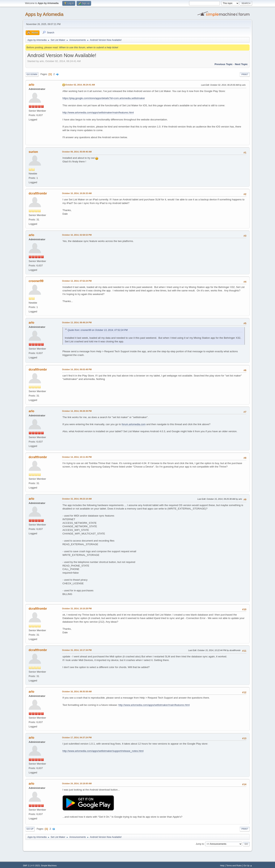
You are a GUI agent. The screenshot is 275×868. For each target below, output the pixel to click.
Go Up (30, 829)
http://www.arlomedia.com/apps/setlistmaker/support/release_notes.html (103, 751)
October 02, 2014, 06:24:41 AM (80, 85)
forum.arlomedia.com (134, 424)
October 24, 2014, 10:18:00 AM (77, 783)
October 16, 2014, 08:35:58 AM (77, 691)
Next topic (241, 64)
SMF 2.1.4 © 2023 (31, 866)
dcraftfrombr (38, 193)
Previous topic (224, 64)
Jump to (200, 844)
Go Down (32, 74)
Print (245, 74)
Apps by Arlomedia (44, 14)
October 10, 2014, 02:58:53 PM (77, 235)
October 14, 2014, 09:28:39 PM (77, 411)
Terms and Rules (234, 866)
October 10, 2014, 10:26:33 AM (77, 193)
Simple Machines (49, 866)
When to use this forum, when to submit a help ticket (89, 47)
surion (33, 152)
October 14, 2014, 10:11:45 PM (77, 457)
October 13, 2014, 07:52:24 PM (77, 281)
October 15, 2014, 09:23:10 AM (77, 499)
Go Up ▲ (248, 866)
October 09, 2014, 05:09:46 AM (77, 152)
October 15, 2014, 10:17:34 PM (77, 650)
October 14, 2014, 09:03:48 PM (77, 369)
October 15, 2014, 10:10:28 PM (77, 608)
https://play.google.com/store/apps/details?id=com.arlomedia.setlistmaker (104, 98)
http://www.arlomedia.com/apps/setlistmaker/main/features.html (98, 112)
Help (222, 866)
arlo (31, 85)
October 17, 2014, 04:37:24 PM (77, 737)
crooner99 (36, 281)
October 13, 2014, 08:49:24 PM (77, 322)
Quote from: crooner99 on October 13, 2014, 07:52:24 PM (98, 330)
